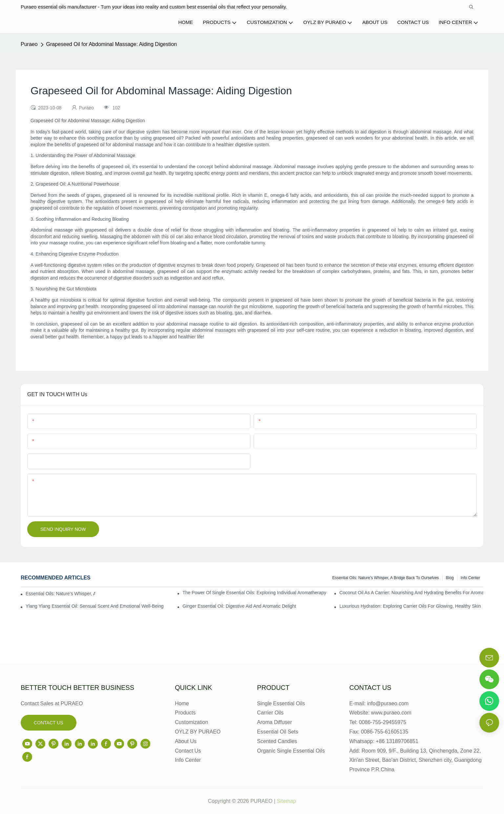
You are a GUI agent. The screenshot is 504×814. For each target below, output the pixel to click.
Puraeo (29, 44)
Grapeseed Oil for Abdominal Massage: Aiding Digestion (112, 44)
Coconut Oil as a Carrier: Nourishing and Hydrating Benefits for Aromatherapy (411, 593)
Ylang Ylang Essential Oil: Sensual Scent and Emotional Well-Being (95, 606)
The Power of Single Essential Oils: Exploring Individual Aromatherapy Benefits (254, 593)
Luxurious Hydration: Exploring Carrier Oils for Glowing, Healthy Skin (410, 606)
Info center (470, 578)
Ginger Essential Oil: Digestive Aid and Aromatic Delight (239, 606)
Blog (450, 578)
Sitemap (287, 801)
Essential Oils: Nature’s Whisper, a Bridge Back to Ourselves (386, 578)
